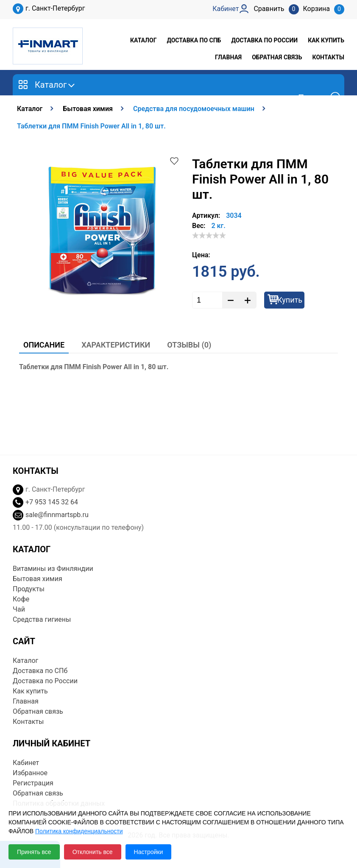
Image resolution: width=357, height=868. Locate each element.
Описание (44, 345)
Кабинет (26, 763)
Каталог (143, 40)
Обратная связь (277, 57)
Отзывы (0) (189, 345)
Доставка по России (264, 40)
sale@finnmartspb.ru (57, 515)
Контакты (328, 57)
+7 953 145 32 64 (52, 502)
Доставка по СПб (194, 40)
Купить (290, 300)
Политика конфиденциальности (79, 831)
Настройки (149, 852)
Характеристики (116, 345)
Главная (228, 57)
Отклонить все (93, 852)
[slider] (209, 235)
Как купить (326, 40)
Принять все (34, 852)
